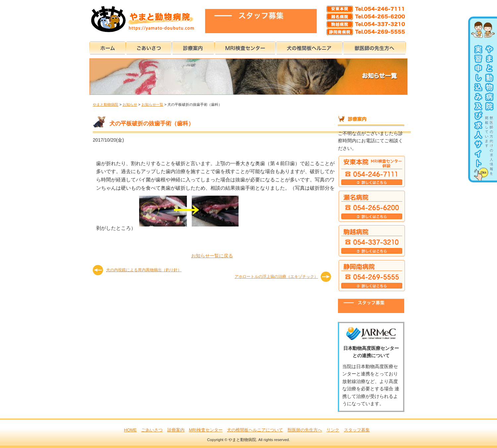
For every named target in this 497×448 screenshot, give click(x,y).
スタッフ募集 (357, 430)
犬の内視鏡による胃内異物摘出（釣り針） (144, 270)
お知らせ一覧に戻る (212, 256)
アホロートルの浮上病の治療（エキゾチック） (276, 277)
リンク (333, 430)
